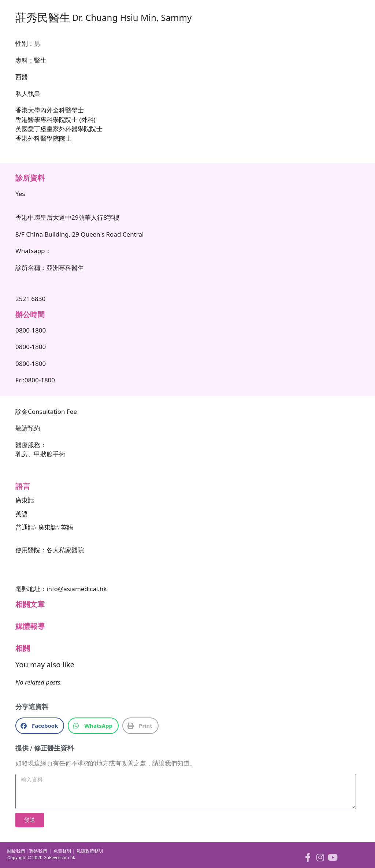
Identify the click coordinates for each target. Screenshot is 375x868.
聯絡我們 (38, 851)
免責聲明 (62, 851)
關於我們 (16, 851)
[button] (40, 726)
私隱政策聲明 (90, 851)
